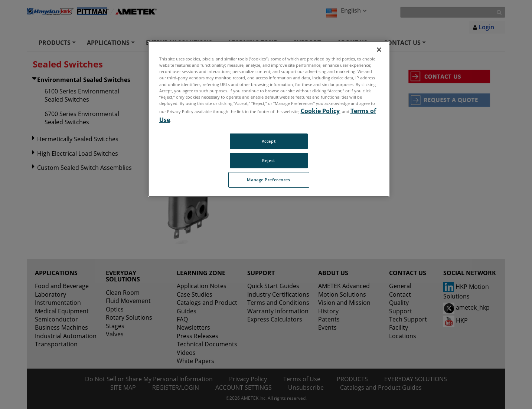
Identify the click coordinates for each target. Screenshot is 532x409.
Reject (268, 160)
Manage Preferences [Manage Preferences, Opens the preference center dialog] (268, 180)
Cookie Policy (320, 111)
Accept (269, 141)
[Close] (379, 50)
